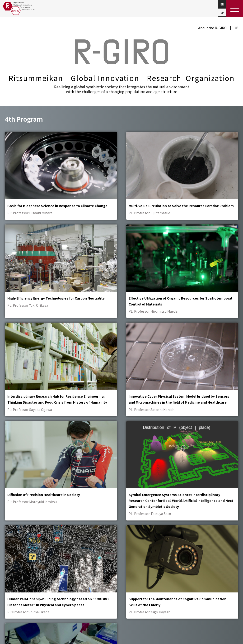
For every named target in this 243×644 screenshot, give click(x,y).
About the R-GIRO (212, 28)
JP (222, 12)
